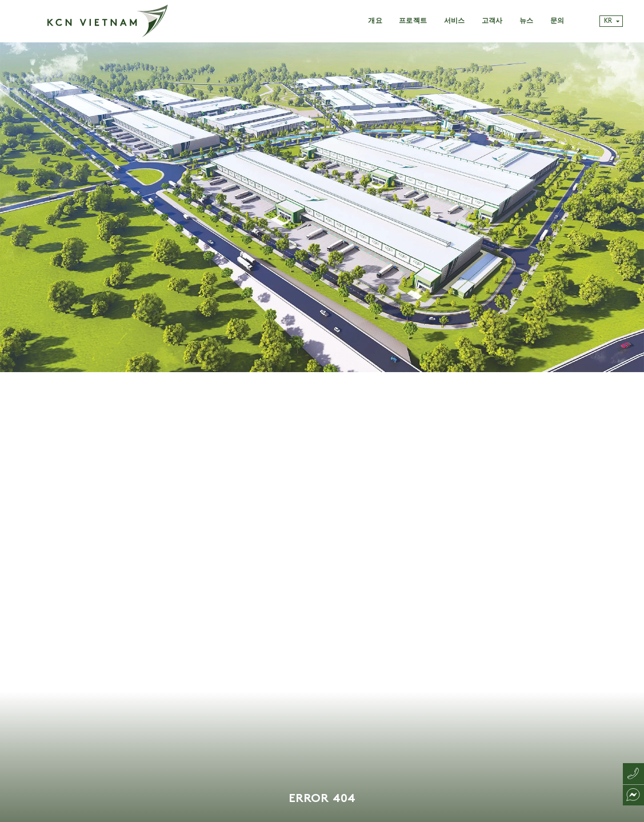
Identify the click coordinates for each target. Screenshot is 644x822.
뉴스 (526, 21)
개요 (375, 21)
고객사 (492, 21)
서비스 (454, 21)
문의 (557, 21)
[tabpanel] (322, 432)
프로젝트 (413, 21)
